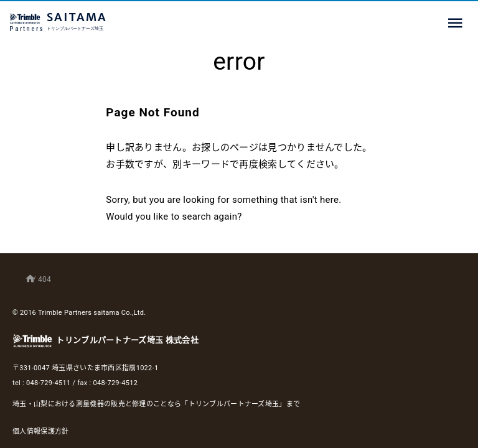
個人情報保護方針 (40, 432)
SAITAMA (103, 22)
